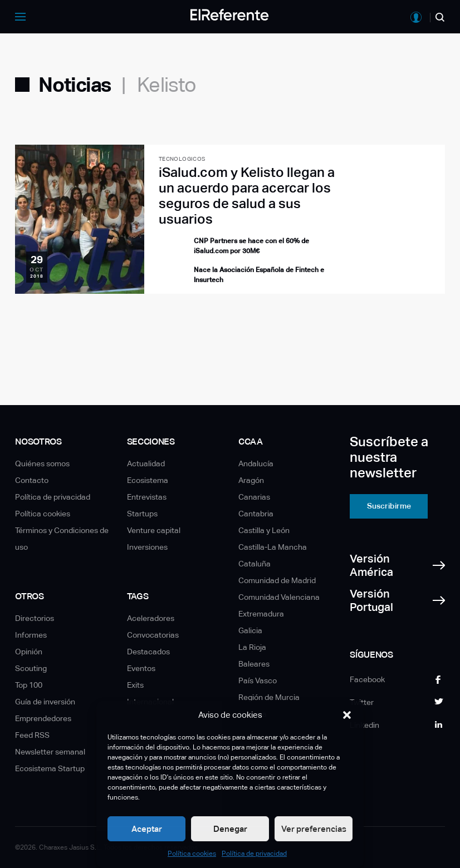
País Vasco (258, 680)
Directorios (35, 618)
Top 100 (29, 685)
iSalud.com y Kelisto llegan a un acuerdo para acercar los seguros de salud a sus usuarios (247, 196)
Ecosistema (148, 480)
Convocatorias (153, 635)
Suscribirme (389, 506)
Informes (31, 635)
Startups (142, 514)
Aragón (251, 480)
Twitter (362, 702)
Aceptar (147, 829)
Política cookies (192, 854)
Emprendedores (43, 718)
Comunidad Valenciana (279, 597)
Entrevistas (147, 497)
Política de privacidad (254, 854)
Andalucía (256, 463)
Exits (135, 685)
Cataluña (255, 564)
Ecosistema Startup (50, 768)
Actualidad (146, 463)
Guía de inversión (45, 702)
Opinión (29, 652)
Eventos (141, 668)
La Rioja (252, 647)
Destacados (148, 652)
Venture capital (154, 530)
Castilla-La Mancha (273, 547)
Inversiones (147, 547)
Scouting (31, 668)
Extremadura (261, 614)
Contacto (32, 480)
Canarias (254, 497)
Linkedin (364, 725)
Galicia (250, 630)
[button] (347, 715)
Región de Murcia (269, 697)
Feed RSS (32, 735)
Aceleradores (151, 618)
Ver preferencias (314, 829)
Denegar (230, 829)
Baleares (254, 664)
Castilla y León (264, 530)
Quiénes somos (42, 463)
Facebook (367, 679)
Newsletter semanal (50, 752)
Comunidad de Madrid (277, 580)
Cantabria (256, 514)
